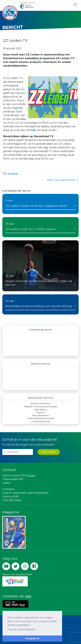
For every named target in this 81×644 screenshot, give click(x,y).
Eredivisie (13, 174)
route (31, 475)
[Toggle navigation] (75, 5)
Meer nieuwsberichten (61, 180)
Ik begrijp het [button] (32, 638)
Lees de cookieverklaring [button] (22, 629)
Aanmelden (49, 452)
